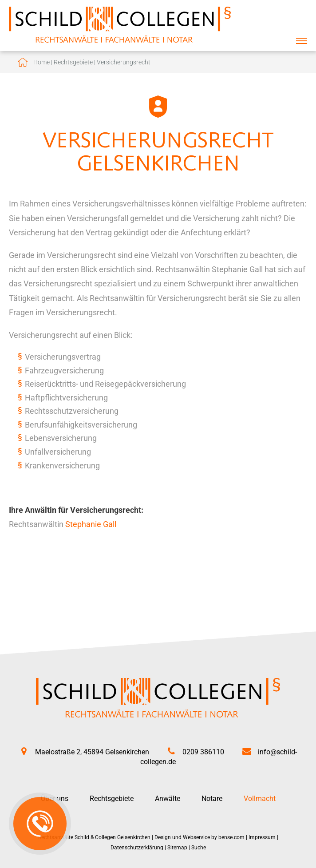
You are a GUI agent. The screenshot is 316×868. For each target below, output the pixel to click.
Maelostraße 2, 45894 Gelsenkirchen (92, 752)
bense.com (231, 837)
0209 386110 (203, 752)
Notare (212, 799)
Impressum (262, 837)
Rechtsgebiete (73, 62)
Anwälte (168, 799)
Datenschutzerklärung (137, 848)
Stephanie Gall (91, 524)
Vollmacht (260, 799)
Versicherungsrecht (124, 62)
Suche (199, 848)
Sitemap (177, 848)
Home (41, 62)
